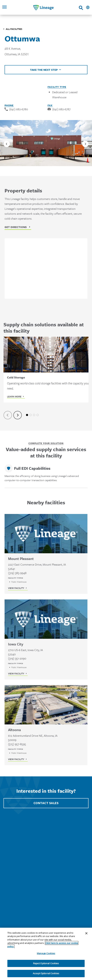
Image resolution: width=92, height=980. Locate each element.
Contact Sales (46, 803)
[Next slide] (85, 144)
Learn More (14, 397)
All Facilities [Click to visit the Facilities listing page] (14, 29)
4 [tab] (38, 415)
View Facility (16, 588)
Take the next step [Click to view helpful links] (44, 70)
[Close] (86, 933)
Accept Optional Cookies (46, 973)
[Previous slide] (7, 144)
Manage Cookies (46, 953)
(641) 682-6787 (61, 109)
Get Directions (16, 227)
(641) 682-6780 (19, 109)
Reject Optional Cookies (46, 963)
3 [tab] (34, 415)
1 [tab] (27, 415)
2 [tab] (31, 415)
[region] (46, 954)
